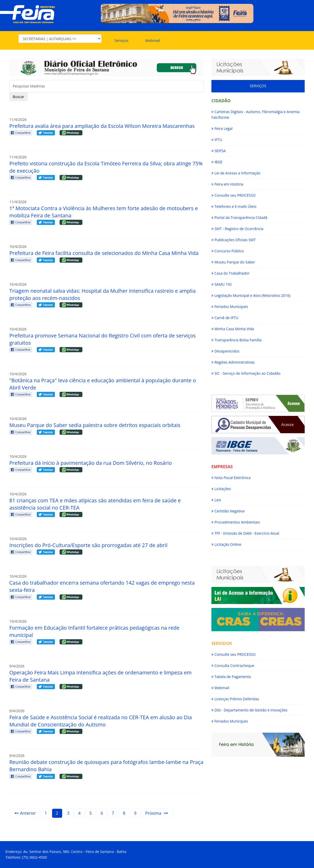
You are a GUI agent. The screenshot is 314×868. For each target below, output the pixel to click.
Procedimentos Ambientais (236, 522)
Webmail (153, 41)
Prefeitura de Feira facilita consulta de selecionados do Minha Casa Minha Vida (104, 253)
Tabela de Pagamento (231, 677)
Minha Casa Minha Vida (233, 329)
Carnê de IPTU (225, 318)
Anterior (25, 813)
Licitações (221, 489)
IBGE (217, 162)
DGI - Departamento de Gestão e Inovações (249, 710)
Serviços (122, 41)
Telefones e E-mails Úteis (234, 206)
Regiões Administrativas (233, 362)
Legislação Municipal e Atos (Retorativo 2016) (251, 295)
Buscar (19, 97)
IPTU (217, 140)
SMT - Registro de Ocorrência (237, 229)
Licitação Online (226, 544)
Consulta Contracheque (233, 665)
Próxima (157, 813)
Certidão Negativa (228, 511)
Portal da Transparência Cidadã (239, 218)
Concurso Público (228, 251)
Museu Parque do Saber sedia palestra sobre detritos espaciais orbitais (95, 425)
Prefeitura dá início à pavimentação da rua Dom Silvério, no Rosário (91, 463)
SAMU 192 (222, 284)
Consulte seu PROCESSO (233, 195)
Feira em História (227, 184)
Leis (216, 500)
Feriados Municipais (230, 307)
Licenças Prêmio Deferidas (235, 699)
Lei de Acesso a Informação (236, 173)
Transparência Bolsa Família (237, 340)
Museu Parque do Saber (233, 262)
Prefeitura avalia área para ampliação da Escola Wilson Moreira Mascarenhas (102, 126)
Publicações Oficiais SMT (234, 240)
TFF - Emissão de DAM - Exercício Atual (245, 533)
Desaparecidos (225, 351)
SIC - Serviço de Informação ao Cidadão (246, 373)
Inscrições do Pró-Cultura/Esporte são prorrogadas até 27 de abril (88, 545)
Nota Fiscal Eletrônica (231, 478)
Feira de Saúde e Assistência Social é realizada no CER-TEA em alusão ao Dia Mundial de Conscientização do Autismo (101, 721)
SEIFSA (219, 151)
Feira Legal (222, 128)
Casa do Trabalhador (230, 273)
